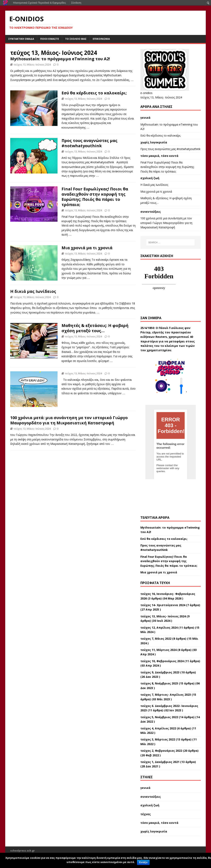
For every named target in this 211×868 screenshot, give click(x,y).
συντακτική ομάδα (21, 39)
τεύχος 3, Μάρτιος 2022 (158, 739)
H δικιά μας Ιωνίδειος (33, 291)
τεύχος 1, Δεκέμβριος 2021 (160, 762)
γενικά (145, 118)
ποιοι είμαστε (50, 39)
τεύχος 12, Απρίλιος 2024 (159, 628)
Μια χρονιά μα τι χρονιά (87, 248)
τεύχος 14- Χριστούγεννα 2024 (163, 605)
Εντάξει (143, 862)
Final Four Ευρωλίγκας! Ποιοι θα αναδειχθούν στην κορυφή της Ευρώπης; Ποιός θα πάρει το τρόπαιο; (95, 197)
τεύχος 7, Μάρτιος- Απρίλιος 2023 (166, 695)
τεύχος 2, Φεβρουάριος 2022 (161, 751)
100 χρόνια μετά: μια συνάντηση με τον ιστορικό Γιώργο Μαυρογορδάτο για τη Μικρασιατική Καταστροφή (69, 420)
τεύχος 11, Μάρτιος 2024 (159, 650)
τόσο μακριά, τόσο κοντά (159, 156)
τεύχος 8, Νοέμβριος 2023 (159, 683)
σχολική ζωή (150, 178)
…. (132, 80)
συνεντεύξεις (151, 212)
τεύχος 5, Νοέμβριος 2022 (159, 717)
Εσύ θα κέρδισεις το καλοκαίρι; (94, 93)
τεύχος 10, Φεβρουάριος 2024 (162, 661)
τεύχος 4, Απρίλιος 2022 (158, 728)
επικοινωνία (101, 39)
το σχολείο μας (76, 39)
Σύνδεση (76, 3)
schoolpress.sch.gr (23, 851)
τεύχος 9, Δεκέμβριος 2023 (160, 672)
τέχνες (146, 814)
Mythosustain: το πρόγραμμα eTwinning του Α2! (60, 59)
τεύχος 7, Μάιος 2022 (156, 639)
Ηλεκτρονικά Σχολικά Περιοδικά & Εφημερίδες (40, 3)
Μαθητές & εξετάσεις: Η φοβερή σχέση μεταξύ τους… (95, 328)
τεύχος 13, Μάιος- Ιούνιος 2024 (54, 53)
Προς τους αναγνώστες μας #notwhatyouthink (90, 143)
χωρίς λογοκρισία (154, 142)
